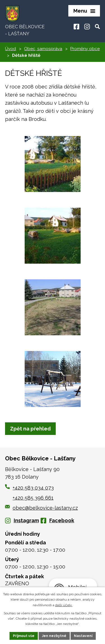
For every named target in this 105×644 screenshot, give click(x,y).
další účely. (64, 605)
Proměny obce (85, 49)
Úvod (11, 49)
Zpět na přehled (30, 429)
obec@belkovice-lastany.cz (41, 508)
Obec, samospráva (43, 49)
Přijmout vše (24, 636)
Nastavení (83, 636)
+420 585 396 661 (33, 498)
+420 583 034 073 (33, 488)
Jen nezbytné (54, 636)
